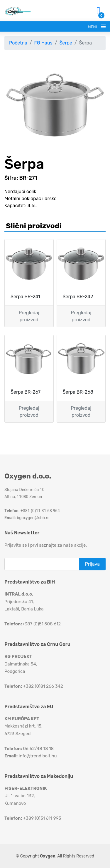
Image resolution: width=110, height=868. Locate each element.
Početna (18, 43)
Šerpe (66, 43)
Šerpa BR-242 (78, 297)
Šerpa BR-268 (78, 392)
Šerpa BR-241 (25, 297)
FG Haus (43, 43)
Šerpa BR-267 (26, 392)
